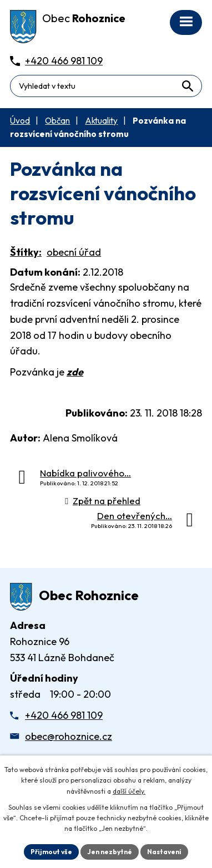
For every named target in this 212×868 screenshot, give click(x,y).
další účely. (129, 791)
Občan (57, 121)
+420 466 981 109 (64, 715)
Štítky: (26, 252)
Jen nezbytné (110, 852)
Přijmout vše (51, 852)
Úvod (20, 121)
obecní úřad (74, 252)
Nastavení (164, 852)
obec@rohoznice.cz (69, 736)
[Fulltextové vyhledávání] (106, 86)
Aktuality (101, 121)
